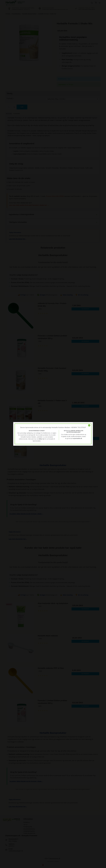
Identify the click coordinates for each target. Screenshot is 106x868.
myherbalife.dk (77, 438)
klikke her (42, 439)
